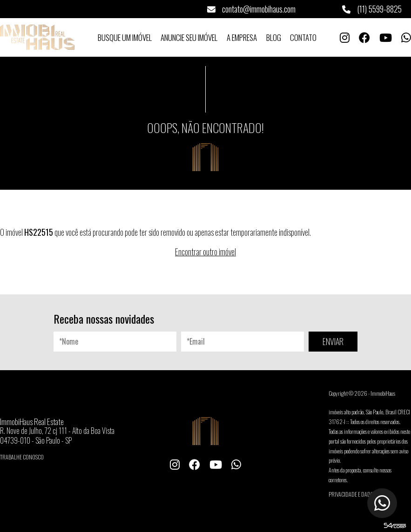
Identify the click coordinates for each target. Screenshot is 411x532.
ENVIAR (333, 341)
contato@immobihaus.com (251, 9)
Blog (274, 37)
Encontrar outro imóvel (205, 252)
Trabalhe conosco (22, 457)
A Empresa (242, 37)
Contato (303, 37)
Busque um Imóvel (125, 37)
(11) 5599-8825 (372, 9)
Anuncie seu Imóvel (189, 37)
